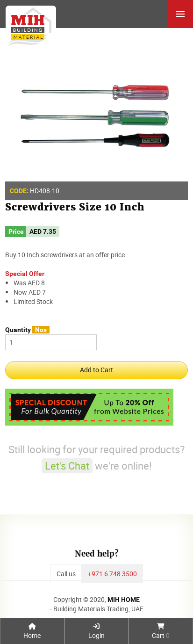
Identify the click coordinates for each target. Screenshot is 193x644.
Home (32, 631)
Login (96, 631)
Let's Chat (67, 466)
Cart (161, 631)
